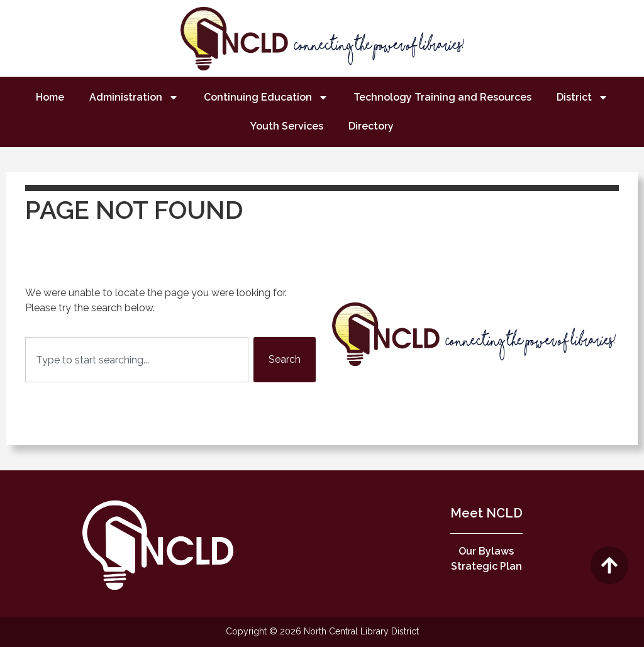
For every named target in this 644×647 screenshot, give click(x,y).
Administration (134, 97)
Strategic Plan (486, 566)
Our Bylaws (486, 551)
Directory (371, 126)
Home (50, 97)
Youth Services (287, 126)
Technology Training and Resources (442, 97)
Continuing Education (266, 97)
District (582, 97)
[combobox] (137, 360)
